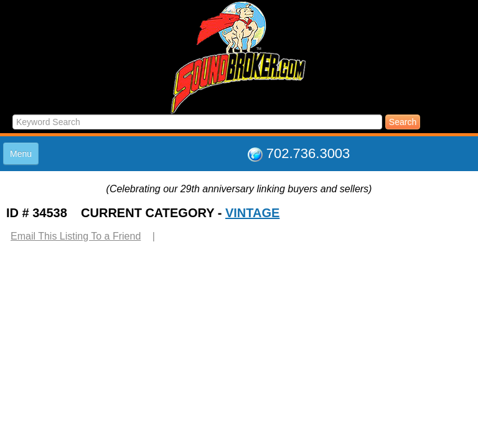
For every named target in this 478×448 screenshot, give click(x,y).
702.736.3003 (308, 153)
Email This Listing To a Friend (76, 236)
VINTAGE (252, 213)
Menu (21, 154)
